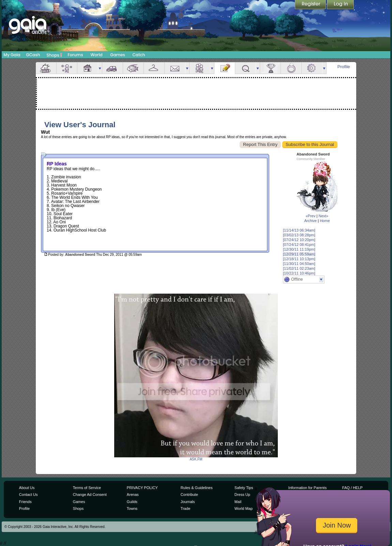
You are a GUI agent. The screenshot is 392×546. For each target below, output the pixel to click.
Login (341, 5)
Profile (344, 67)
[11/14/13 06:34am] (299, 230)
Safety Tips (244, 488)
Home (325, 221)
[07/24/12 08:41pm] (299, 245)
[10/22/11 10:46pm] (299, 273)
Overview (46, 68)
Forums (75, 55)
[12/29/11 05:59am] (299, 254)
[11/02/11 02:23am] (299, 268)
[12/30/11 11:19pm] (299, 249)
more (100, 68)
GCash (33, 55)
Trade (185, 508)
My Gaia (12, 55)
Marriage (291, 68)
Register (311, 5)
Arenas (133, 495)
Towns (132, 508)
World (96, 55)
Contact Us (28, 495)
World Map (244, 508)
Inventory (154, 68)
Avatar (67, 68)
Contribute (189, 495)
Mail (175, 68)
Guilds (132, 502)
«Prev (311, 216)
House (88, 68)
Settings (312, 68)
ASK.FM (196, 459)
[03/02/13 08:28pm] (299, 235)
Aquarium (133, 68)
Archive (310, 221)
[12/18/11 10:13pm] (299, 259)
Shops (54, 55)
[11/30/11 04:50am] (299, 264)
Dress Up (242, 495)
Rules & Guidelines (197, 488)
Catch (139, 55)
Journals (188, 502)
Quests (245, 68)
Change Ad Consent (90, 495)
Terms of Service (87, 488)
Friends (200, 68)
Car (112, 68)
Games (118, 55)
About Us (27, 488)
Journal (225, 68)
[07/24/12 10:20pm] (299, 240)
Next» (323, 216)
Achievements (270, 68)
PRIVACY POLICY (142, 488)
